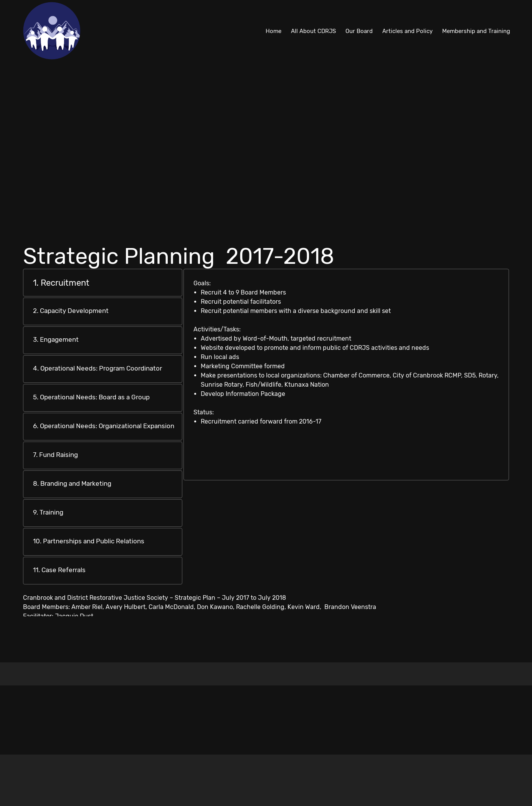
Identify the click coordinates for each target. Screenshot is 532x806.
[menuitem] (273, 31)
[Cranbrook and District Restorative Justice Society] (52, 31)
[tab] (103, 283)
